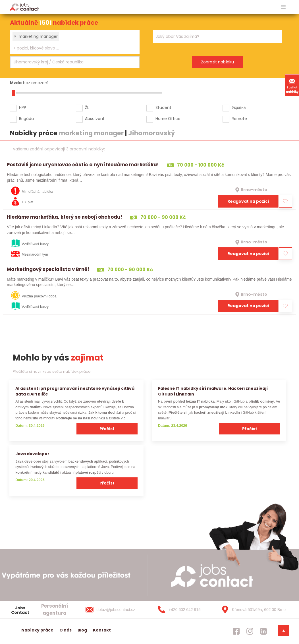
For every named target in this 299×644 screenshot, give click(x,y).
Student (163, 107)
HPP (23, 107)
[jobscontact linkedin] (263, 631)
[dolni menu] (284, 631)
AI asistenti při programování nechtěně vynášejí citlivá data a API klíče (75, 391)
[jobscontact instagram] (250, 631)
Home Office (168, 119)
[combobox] (75, 42)
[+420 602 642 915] (184, 610)
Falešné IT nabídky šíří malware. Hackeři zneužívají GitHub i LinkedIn (213, 391)
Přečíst (107, 429)
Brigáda (26, 119)
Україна (239, 107)
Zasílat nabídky (292, 85)
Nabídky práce (37, 630)
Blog (82, 630)
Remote (239, 119)
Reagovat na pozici (248, 201)
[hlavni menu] (283, 7)
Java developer (32, 454)
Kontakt (102, 630)
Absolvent (95, 119)
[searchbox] (71, 48)
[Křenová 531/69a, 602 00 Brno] (252, 610)
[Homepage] (24, 7)
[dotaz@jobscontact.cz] (116, 610)
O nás (66, 630)
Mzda (16, 83)
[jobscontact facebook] (236, 631)
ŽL (87, 107)
